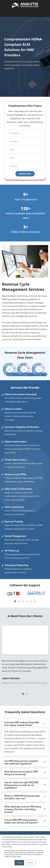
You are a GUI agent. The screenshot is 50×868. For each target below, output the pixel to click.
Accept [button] (19, 863)
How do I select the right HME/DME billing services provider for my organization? (25, 785)
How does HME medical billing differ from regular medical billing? (25, 724)
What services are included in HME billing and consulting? (25, 773)
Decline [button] (31, 863)
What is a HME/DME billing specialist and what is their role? (25, 797)
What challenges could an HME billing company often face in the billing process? (25, 809)
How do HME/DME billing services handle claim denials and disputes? (25, 821)
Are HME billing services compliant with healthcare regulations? (25, 762)
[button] (15, 601)
